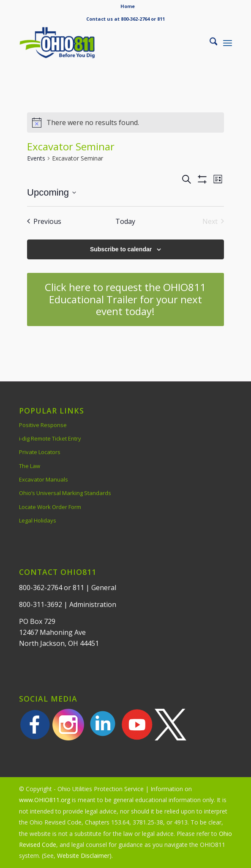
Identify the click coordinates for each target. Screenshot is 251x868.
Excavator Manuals (44, 479)
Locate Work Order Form (50, 507)
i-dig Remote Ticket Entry (50, 438)
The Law (30, 466)
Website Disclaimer (83, 856)
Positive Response (43, 425)
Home (128, 6)
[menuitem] (128, 6)
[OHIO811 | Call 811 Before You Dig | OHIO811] (104, 43)
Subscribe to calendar (121, 249)
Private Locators (40, 452)
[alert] (125, 122)
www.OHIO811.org (45, 800)
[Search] (209, 43)
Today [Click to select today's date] (125, 221)
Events (36, 158)
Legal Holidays (38, 520)
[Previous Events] (44, 221)
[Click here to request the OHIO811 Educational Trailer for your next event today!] (125, 299)
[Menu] (228, 43)
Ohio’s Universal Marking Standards (65, 493)
